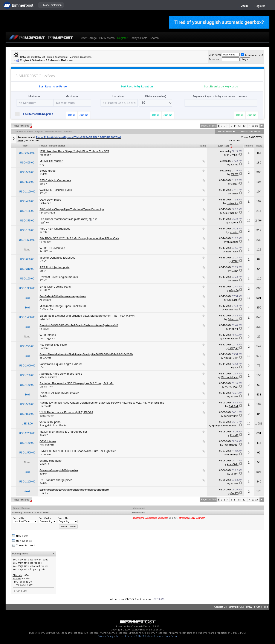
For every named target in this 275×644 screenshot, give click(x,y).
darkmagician (47, 338)
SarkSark (234, 406)
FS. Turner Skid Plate (53, 345)
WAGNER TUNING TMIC (56, 190)
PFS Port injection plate (54, 267)
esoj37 (43, 184)
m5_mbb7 (45, 155)
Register (260, 6)
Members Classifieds (81, 57)
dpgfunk (44, 222)
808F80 (235, 164)
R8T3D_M (45, 290)
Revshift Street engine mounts (59, 277)
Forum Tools (225, 131)
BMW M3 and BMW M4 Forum (36, 57)
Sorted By (18, 518)
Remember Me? (252, 55)
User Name (215, 55)
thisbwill (44, 329)
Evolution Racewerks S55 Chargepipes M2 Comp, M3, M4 (76, 383)
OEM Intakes (48, 441)
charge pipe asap (50, 461)
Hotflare (44, 348)
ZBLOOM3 (45, 358)
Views (259, 146)
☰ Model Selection (51, 5)
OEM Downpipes (50, 200)
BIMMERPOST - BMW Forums (245, 607)
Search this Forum (251, 131)
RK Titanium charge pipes (56, 480)
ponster (44, 232)
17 (249, 298)
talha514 (44, 464)
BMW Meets (107, 38)
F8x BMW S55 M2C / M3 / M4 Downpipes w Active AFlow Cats (79, 238)
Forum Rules (20, 591)
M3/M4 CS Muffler (51, 161)
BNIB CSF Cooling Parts (55, 287)
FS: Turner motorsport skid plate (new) (64, 219)
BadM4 (43, 174)
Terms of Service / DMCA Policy (134, 636)
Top (266, 607)
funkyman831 (47, 213)
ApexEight (45, 300)
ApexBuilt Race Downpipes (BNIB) (61, 374)
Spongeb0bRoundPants (53, 425)
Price (25, 146)
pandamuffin (47, 416)
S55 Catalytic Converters (55, 180)
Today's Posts (139, 38)
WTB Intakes (48, 335)
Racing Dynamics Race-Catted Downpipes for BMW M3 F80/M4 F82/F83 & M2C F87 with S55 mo (102, 403)
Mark (21, 140)
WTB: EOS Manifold (52, 248)
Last (255, 126)
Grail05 (44, 493)
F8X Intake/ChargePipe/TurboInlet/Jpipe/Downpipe (72, 209)
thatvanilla (45, 203)
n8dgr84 (234, 290)
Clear (72, 115)
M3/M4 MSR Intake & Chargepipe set (63, 432)
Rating (202, 146)
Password (214, 59)
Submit (84, 115)
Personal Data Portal (166, 636)
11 (235, 126)
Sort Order (45, 518)
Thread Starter (57, 146)
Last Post (224, 146)
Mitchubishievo (48, 377)
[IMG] (16, 582)
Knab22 (44, 435)
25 (249, 221)
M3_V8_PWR (46, 387)
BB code (17, 575)
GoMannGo (46, 309)
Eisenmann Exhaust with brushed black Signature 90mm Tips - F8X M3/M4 (87, 316)
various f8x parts (50, 422)
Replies (249, 146)
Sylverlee (45, 319)
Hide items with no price (36, 114)
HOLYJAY (233, 348)
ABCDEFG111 (231, 358)
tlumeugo (45, 242)
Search (154, 38)
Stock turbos (47, 171)
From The (63, 518)
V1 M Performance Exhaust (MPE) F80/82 (66, 412)
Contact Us (220, 607)
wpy (42, 164)
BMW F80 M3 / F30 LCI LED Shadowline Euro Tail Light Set (78, 451)
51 (240, 126)
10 (249, 423)
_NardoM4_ (46, 406)
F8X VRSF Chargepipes (55, 229)
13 (249, 356)
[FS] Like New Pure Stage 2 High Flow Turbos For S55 (74, 151)
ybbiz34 (173, 518)
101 (245, 126)
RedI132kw (46, 251)
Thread (43, 146)
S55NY (43, 193)
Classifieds (61, 57)
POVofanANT (47, 445)
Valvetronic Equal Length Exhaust (61, 364)
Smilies (17, 578)
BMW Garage (88, 38)
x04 (41, 367)
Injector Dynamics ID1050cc (57, 258)
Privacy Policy (105, 636)
